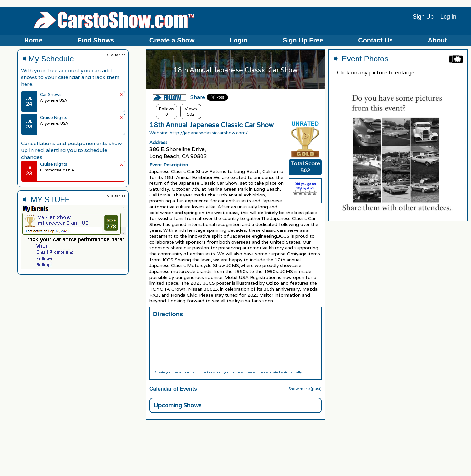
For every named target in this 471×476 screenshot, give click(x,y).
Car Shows (51, 95)
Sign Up (423, 17)
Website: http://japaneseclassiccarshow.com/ (199, 133)
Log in (448, 17)
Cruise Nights (54, 118)
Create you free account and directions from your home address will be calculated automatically (228, 372)
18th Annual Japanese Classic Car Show (212, 125)
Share (198, 97)
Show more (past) (305, 389)
